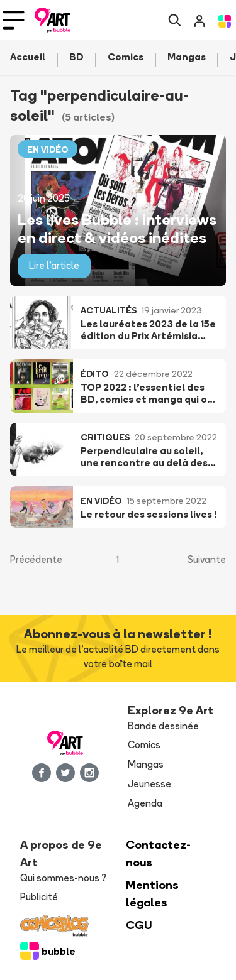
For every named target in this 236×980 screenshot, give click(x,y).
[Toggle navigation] (14, 20)
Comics (144, 745)
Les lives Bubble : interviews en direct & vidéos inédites (117, 228)
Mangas (146, 764)
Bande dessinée (163, 726)
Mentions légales (152, 894)
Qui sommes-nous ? (63, 878)
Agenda (145, 803)
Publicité (39, 897)
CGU (139, 925)
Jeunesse (149, 784)
